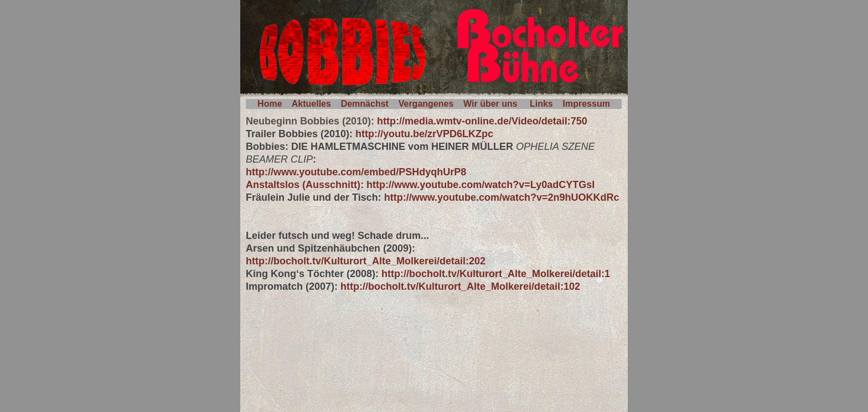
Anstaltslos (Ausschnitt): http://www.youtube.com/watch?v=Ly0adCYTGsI (420, 185)
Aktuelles (311, 104)
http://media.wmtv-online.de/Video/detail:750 (482, 121)
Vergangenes (426, 104)
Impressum (587, 104)
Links (541, 104)
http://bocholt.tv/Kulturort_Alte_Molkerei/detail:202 (366, 261)
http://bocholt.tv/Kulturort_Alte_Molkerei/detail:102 (460, 286)
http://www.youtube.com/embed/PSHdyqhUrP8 (356, 172)
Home (270, 104)
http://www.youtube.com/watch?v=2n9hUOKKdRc (502, 197)
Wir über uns (490, 104)
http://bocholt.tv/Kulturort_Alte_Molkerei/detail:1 (496, 274)
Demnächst (365, 104)
